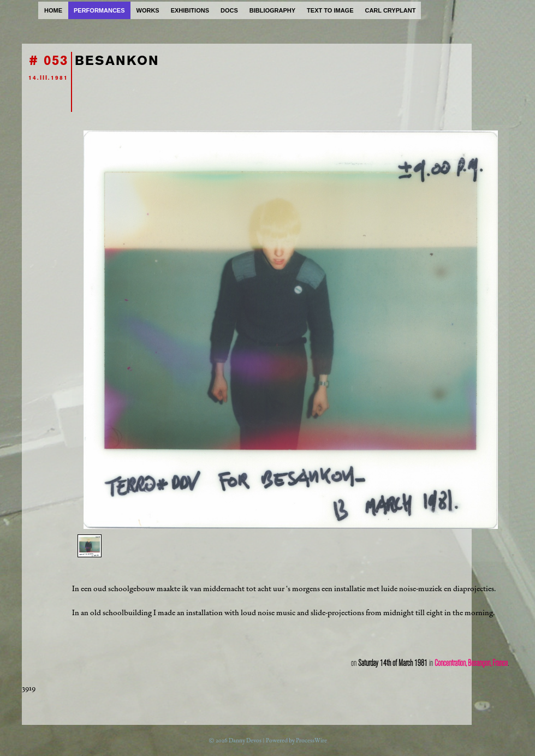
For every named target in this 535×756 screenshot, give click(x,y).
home (53, 10)
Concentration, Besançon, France (471, 663)
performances (99, 10)
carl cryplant (390, 10)
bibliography (272, 10)
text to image (330, 10)
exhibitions (190, 10)
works (148, 10)
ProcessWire (311, 740)
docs (229, 10)
